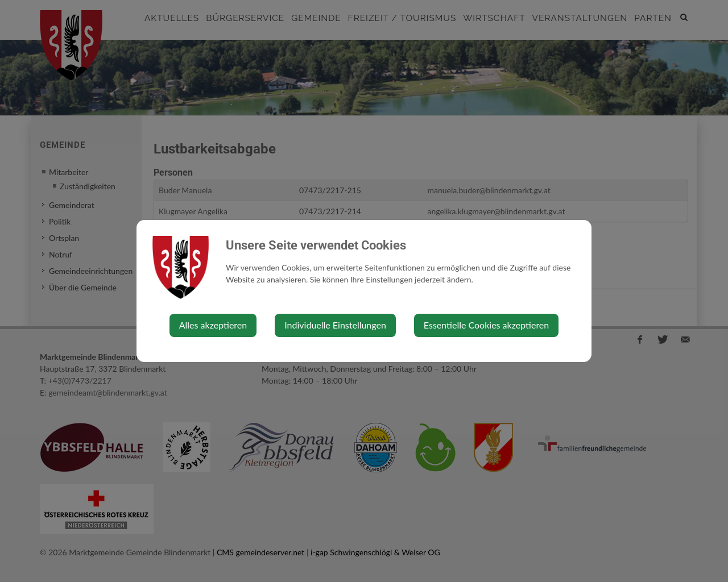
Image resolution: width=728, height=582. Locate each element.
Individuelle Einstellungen (335, 325)
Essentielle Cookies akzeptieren (486, 325)
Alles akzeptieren (213, 325)
